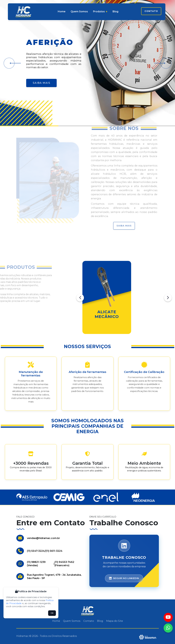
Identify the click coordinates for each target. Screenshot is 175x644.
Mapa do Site (115, 621)
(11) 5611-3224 (54, 551)
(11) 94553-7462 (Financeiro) (64, 564)
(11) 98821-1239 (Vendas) (36, 564)
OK (52, 613)
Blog (115, 11)
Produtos (100, 11)
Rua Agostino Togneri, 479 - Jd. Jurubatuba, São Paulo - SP (54, 576)
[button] (14, 63)
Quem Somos (79, 11)
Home (62, 11)
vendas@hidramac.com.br (43, 538)
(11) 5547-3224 (36, 551)
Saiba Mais (41, 83)
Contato (151, 11)
